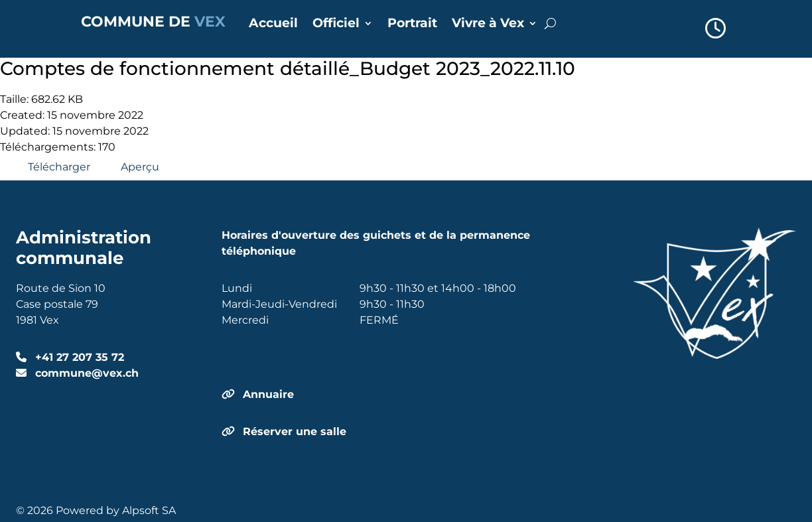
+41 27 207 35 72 (78, 357)
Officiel (336, 25)
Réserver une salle (295, 431)
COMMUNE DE (153, 22)
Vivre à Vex (488, 25)
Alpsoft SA (149, 510)
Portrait (412, 25)
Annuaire (268, 394)
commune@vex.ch (85, 373)
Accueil (273, 25)
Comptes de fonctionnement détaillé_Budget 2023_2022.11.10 (288, 68)
